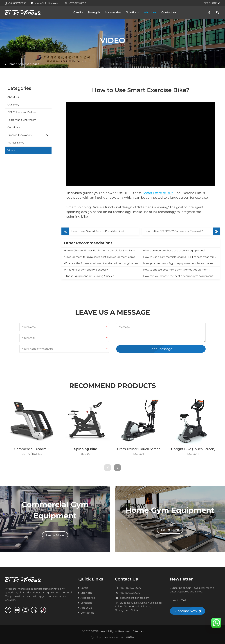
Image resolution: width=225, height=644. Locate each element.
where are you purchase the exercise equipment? (174, 251)
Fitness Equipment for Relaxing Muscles (89, 276)
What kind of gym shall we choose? (86, 270)
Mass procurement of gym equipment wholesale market (179, 263)
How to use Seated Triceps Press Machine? (98, 231)
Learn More (55, 535)
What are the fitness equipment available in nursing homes (101, 263)
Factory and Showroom (22, 120)
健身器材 (130, 637)
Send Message (161, 349)
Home (11, 64)
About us (150, 12)
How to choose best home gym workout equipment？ (177, 270)
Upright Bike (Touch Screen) (193, 449)
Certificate (14, 127)
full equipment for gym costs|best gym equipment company (102, 257)
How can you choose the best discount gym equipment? (179, 276)
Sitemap (138, 631)
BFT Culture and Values (22, 112)
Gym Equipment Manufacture (107, 637)
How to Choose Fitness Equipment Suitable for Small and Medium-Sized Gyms (102, 251)
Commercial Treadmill (32, 449)
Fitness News (16, 143)
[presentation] (108, 468)
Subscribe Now (188, 611)
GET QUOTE (212, 3)
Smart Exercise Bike (158, 193)
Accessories (113, 12)
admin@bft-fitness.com (46, 3)
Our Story (13, 105)
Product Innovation (20, 135)
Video (11, 150)
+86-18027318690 (16, 3)
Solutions (132, 12)
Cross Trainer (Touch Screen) (139, 449)
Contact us (169, 12)
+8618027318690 (76, 3)
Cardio (78, 12)
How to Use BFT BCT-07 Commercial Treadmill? (174, 231)
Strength (94, 12)
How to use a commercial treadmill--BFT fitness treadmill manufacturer (182, 257)
